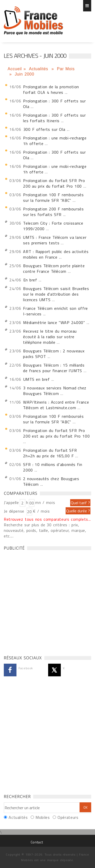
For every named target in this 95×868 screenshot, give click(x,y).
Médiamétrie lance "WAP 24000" (54, 322)
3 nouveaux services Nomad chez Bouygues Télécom (55, 391)
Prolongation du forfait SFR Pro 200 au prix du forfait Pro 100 (54, 183)
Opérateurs (68, 817)
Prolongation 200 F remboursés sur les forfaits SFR (53, 212)
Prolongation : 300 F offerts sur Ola (54, 104)
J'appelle (11, 502)
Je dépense (15, 511)
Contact (37, 842)
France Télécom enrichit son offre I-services (55, 311)
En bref (30, 280)
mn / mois (45, 502)
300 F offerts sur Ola (44, 129)
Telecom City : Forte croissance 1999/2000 (53, 226)
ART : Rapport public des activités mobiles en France (56, 254)
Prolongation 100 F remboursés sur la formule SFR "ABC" (53, 197)
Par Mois (66, 69)
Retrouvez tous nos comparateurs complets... (47, 519)
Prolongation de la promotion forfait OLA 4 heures (51, 89)
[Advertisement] (48, 601)
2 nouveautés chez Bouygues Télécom (51, 481)
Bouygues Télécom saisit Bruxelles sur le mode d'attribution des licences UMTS (56, 294)
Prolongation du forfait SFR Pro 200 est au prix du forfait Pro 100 (56, 433)
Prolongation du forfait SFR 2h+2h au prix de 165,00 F (50, 453)
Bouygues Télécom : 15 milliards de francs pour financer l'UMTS (54, 368)
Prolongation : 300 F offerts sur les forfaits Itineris (54, 118)
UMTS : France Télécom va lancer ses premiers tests (55, 240)
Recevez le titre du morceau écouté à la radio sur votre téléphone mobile (50, 337)
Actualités (39, 69)
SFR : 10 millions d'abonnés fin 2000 (53, 467)
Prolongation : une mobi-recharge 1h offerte (55, 141)
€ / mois (41, 511)
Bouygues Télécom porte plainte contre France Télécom (54, 268)
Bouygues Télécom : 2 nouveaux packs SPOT (54, 354)
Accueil (15, 69)
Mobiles (43, 817)
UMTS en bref (37, 379)
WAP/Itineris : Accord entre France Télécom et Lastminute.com (56, 405)
